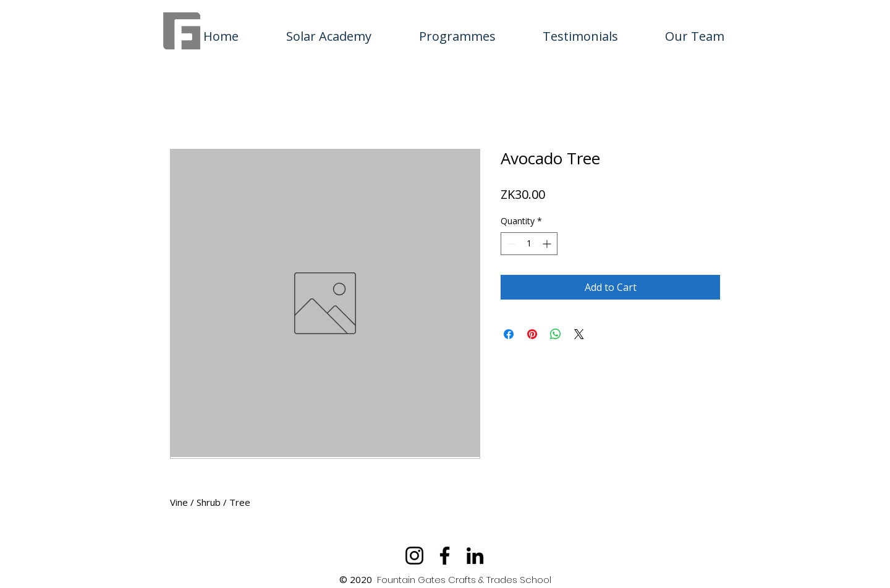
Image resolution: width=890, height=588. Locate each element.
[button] (457, 31)
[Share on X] (579, 334)
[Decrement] (510, 244)
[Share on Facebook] (509, 334)
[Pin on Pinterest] (532, 334)
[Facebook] (445, 556)
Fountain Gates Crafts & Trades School (464, 580)
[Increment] (548, 244)
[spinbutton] (529, 244)
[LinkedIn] (475, 556)
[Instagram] (414, 556)
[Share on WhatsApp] (556, 334)
